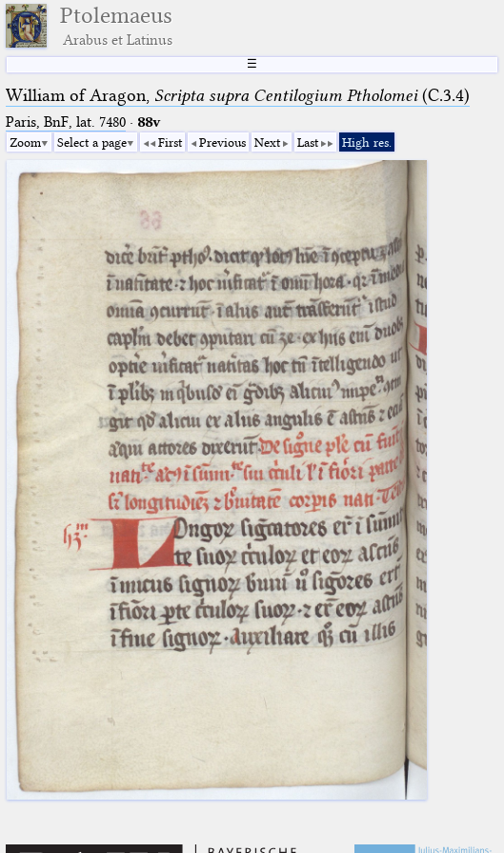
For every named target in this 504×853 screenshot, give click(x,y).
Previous (222, 142)
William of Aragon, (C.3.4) (238, 95)
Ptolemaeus (116, 26)
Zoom (25, 142)
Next (267, 142)
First (170, 142)
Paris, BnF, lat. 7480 (66, 122)
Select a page (92, 142)
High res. (367, 142)
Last (308, 142)
